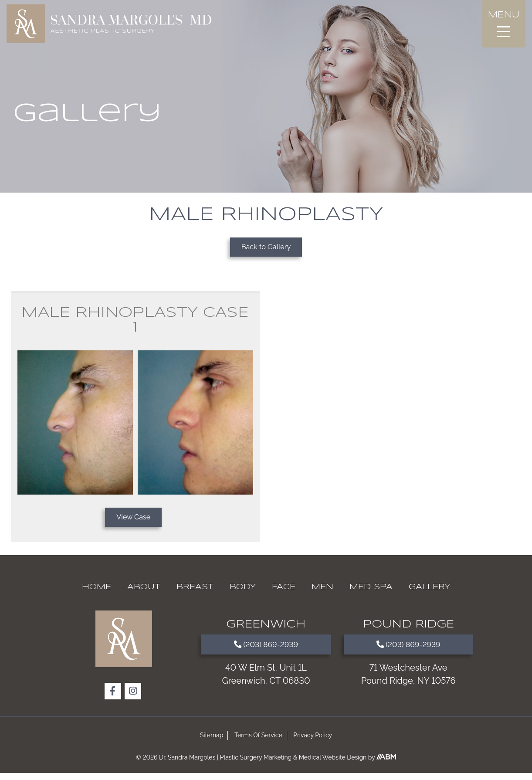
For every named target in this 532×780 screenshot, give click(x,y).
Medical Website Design (333, 764)
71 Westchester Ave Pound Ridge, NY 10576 (408, 685)
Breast (195, 594)
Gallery (429, 594)
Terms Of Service (258, 742)
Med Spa (371, 594)
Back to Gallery (266, 249)
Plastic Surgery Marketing (256, 764)
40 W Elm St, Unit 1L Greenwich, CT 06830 (266, 685)
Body (243, 594)
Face (284, 594)
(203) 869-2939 (266, 653)
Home (97, 594)
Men (322, 594)
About (144, 594)
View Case (133, 522)
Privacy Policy (313, 742)
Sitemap (212, 742)
